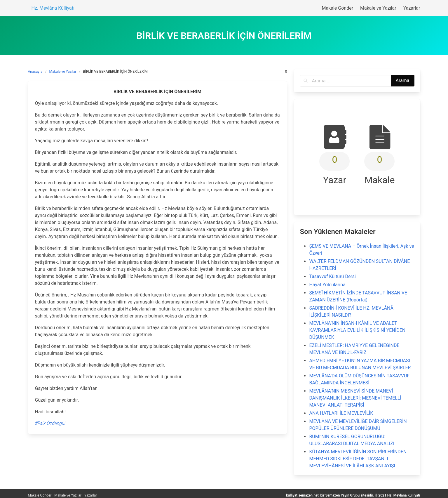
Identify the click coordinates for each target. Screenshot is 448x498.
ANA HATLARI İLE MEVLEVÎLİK (341, 413)
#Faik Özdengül (50, 423)
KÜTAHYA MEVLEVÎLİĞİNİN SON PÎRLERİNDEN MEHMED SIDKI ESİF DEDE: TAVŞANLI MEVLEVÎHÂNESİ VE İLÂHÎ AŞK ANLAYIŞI (358, 459)
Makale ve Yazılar (63, 72)
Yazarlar (91, 495)
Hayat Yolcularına (327, 285)
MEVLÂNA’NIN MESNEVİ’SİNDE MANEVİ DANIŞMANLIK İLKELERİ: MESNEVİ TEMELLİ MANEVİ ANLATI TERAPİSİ (355, 398)
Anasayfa (35, 72)
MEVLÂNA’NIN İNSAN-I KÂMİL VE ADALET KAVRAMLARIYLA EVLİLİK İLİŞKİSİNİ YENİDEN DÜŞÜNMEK (357, 330)
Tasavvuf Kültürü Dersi (332, 276)
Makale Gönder (40, 495)
